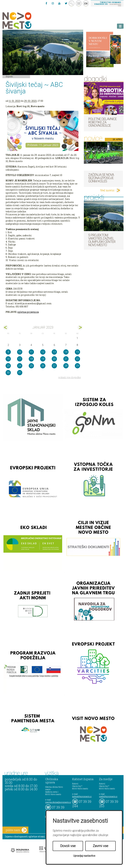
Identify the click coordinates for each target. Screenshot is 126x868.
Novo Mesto (25, 21)
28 (66, 366)
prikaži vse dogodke (70, 377)
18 (31, 359)
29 (77, 366)
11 (31, 352)
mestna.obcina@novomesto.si (58, 802)
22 (77, 359)
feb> (80, 327)
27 (54, 366)
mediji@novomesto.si (108, 796)
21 (66, 359)
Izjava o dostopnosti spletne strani (25, 836)
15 (77, 352)
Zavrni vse (101, 846)
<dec (6, 327)
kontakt (79, 3)
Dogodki (9, 76)
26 (43, 366)
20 (54, 359)
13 (54, 352)
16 (8, 359)
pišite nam (16, 830)
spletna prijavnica (28, 312)
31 (20, 373)
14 (66, 352)
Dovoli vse (68, 846)
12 (43, 352)
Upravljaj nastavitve (84, 856)
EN (86, 3)
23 (8, 366)
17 (20, 359)
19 (43, 359)
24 (20, 366)
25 (31, 366)
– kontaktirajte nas (108, 4)
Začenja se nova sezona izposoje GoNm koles (101, 178)
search (71, 3)
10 (20, 352)
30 (8, 373)
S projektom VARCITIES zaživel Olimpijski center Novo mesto (102, 240)
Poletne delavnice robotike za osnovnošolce (102, 122)
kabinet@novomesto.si (82, 796)
